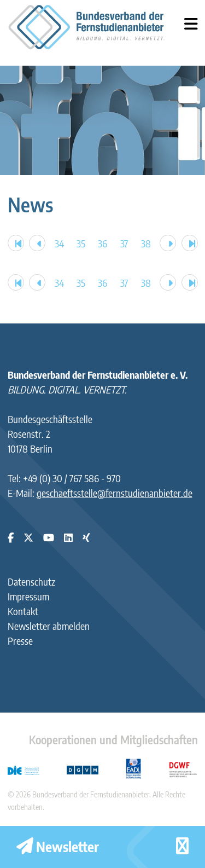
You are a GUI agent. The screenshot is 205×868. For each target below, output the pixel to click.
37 (124, 243)
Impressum (28, 596)
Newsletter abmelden (49, 626)
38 (146, 243)
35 (81, 243)
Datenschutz (31, 581)
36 (102, 243)
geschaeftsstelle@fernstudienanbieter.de (115, 493)
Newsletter (58, 847)
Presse (20, 641)
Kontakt (23, 611)
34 (59, 243)
